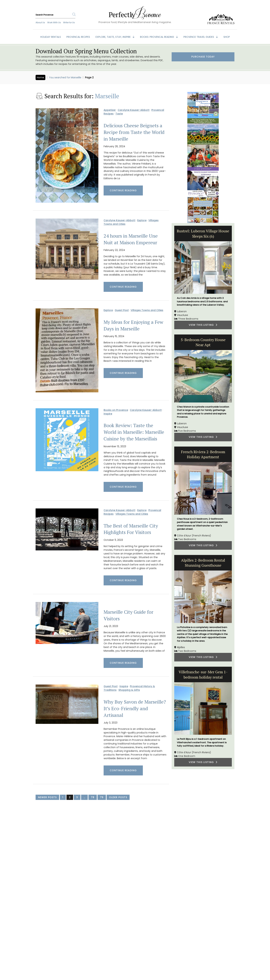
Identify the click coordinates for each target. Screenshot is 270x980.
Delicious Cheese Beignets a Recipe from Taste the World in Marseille (134, 132)
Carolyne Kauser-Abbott (134, 110)
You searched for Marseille (65, 77)
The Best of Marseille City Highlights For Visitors (131, 529)
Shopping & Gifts (129, 690)
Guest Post (122, 310)
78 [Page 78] (93, 797)
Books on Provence (116, 410)
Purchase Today (203, 57)
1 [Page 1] (63, 797)
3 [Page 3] (77, 797)
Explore (142, 220)
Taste (119, 114)
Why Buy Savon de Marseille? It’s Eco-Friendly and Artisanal (135, 708)
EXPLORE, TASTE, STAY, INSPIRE (113, 37)
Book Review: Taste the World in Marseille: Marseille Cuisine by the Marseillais (134, 432)
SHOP (227, 37)
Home (40, 77)
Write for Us (69, 22)
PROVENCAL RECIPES (78, 37)
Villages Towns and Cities (147, 310)
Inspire (108, 414)
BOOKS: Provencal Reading (157, 37)
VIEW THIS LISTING (203, 325)
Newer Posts (47, 797)
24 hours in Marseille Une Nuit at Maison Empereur (131, 239)
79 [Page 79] (102, 797)
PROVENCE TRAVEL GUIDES (199, 37)
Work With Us (54, 22)
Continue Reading (123, 190)
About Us (40, 22)
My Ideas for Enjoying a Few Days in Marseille (133, 325)
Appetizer (110, 110)
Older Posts (118, 797)
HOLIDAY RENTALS (51, 37)
